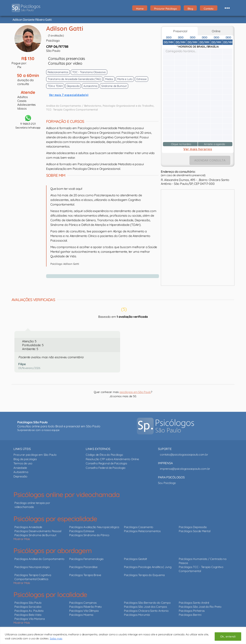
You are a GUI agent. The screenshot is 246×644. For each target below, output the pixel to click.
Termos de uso (23, 463)
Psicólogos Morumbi (137, 615)
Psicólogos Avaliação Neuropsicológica (94, 527)
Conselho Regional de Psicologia (106, 463)
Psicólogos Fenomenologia (86, 559)
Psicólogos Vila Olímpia (84, 611)
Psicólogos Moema (81, 615)
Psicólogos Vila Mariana (30, 619)
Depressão (20, 476)
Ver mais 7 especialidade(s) (69, 95)
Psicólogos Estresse (82, 531)
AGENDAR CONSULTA (210, 160)
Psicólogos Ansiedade (28, 527)
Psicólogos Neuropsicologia (32, 567)
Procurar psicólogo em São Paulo (35, 455)
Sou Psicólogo (167, 483)
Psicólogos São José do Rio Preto (200, 607)
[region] (123, 635)
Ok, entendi (228, 637)
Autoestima (21, 472)
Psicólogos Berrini (190, 615)
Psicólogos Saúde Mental (194, 531)
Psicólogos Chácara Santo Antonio (146, 611)
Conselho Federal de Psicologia (106, 468)
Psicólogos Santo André (194, 603)
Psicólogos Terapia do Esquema (144, 575)
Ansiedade (20, 468)
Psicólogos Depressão (193, 527)
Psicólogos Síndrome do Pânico (89, 535)
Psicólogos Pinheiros (192, 611)
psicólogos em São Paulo (135, 392)
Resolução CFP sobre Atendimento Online (112, 459)
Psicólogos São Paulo (28, 603)
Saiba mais (56, 638)
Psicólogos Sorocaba (28, 607)
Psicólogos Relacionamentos (142, 531)
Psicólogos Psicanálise (83, 567)
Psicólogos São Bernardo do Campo (147, 603)
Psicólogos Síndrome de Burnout (35, 535)
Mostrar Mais (22, 539)
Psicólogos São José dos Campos (145, 607)
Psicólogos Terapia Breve (85, 575)
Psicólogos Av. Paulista (29, 611)
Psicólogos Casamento (139, 527)
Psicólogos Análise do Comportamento (39, 559)
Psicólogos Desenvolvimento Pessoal (38, 531)
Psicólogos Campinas (83, 603)
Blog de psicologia (25, 459)
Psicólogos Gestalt (135, 559)
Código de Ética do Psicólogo (104, 455)
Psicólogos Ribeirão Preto (85, 607)
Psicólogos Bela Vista (28, 615)
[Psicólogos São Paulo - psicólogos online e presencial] (165, 426)
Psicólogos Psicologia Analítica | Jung (148, 567)
